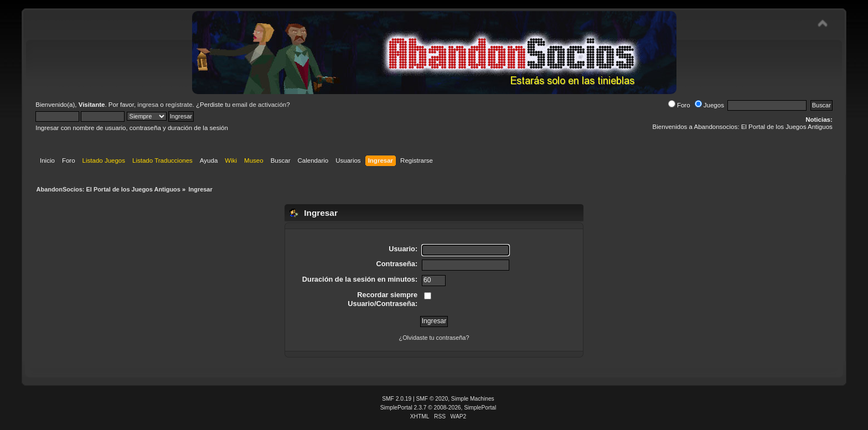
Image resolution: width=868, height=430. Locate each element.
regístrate (179, 105)
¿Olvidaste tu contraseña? (434, 338)
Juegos (709, 105)
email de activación (259, 105)
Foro (679, 105)
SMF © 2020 (432, 399)
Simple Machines (473, 399)
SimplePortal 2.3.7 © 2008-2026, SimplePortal (438, 408)
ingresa (148, 105)
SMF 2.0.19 (397, 399)
